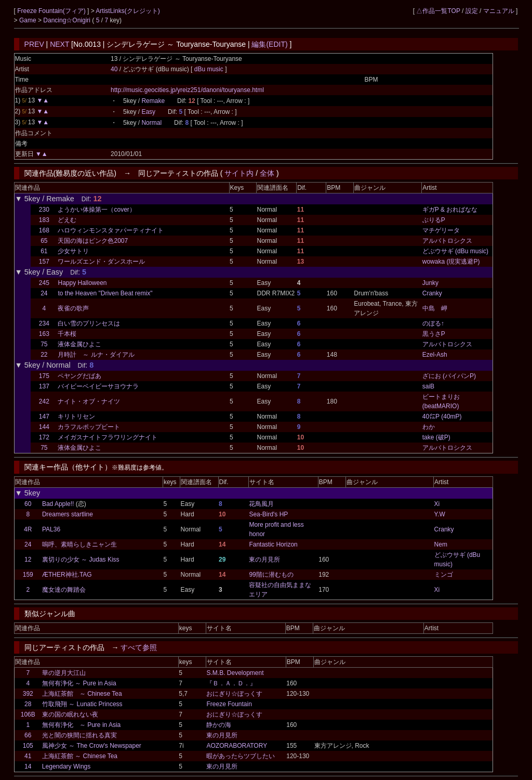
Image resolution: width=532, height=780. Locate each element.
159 (28, 575)
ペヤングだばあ (79, 376)
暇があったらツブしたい (241, 756)
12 (28, 560)
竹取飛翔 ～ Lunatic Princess (82, 704)
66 (28, 735)
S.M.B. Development (235, 673)
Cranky (432, 293)
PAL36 (51, 529)
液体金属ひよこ (79, 344)
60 (28, 504)
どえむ (67, 220)
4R (28, 529)
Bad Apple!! (58, 504)
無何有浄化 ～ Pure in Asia (79, 683)
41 (28, 756)
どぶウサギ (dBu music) (455, 251)
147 (44, 417)
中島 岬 (435, 308)
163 (44, 334)
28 (28, 704)
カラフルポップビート (89, 427)
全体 (267, 173)
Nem (441, 544)
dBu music (210, 69)
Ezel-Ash (435, 355)
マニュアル (499, 11)
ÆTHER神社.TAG (67, 575)
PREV (34, 44)
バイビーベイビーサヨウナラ (98, 386)
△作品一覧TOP (438, 11)
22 (44, 355)
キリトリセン (76, 417)
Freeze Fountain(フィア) (52, 11)
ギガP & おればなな (450, 210)
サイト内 (239, 173)
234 (44, 323)
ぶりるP (434, 220)
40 (114, 69)
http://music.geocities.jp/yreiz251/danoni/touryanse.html (187, 90)
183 (44, 220)
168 (44, 230)
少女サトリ (73, 251)
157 (44, 262)
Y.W (440, 514)
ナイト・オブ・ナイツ (89, 401)
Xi (437, 504)
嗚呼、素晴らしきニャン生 (79, 544)
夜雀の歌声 (73, 308)
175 (44, 376)
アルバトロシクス (447, 241)
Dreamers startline (68, 514)
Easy (148, 112)
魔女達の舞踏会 (64, 590)
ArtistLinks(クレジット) (128, 11)
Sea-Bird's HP (268, 514)
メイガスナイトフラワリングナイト (108, 437)
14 (28, 766)
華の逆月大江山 (64, 673)
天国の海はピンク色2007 (93, 241)
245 (44, 283)
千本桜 (67, 334)
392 (28, 694)
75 (44, 344)
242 (44, 401)
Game (29, 20)
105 (28, 746)
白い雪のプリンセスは (89, 323)
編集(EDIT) (269, 44)
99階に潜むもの (271, 575)
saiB (428, 386)
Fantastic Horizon (273, 544)
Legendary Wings (66, 766)
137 (44, 386)
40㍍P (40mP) (442, 417)
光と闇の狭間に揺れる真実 (79, 735)
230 (44, 210)
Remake (153, 101)
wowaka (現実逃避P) (451, 262)
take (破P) (436, 437)
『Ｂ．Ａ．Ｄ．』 (231, 683)
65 (44, 241)
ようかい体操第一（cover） (96, 210)
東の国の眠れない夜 (70, 714)
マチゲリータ (441, 230)
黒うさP (434, 334)
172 (44, 437)
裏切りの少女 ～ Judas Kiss (81, 560)
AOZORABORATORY (237, 746)
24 (44, 293)
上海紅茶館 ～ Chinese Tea (82, 694)
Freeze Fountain (229, 704)
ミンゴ (444, 575)
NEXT (59, 44)
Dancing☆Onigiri (68, 20)
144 (44, 427)
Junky (430, 283)
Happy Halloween (82, 283)
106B (28, 714)
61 (44, 251)
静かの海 (219, 725)
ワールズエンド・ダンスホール (101, 262)
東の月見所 (264, 560)
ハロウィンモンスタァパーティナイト (111, 230)
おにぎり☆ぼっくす (234, 694)
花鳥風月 (261, 504)
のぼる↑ (433, 323)
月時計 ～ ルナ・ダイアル (96, 355)
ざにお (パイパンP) (449, 376)
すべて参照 (139, 647)
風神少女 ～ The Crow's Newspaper (92, 746)
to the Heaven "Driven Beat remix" (105, 293)
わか (429, 427)
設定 (472, 11)
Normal (151, 123)
